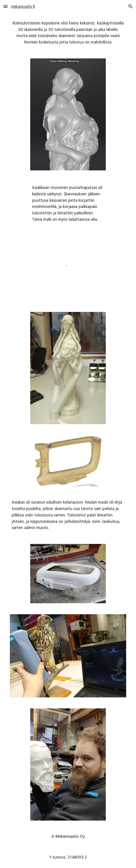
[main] (68, 33)
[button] (5, 6)
